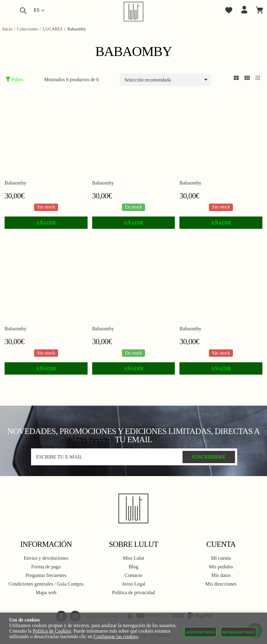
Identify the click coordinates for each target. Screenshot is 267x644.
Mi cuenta (221, 558)
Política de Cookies (52, 631)
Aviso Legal (133, 584)
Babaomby (16, 183)
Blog (133, 567)
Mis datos (221, 575)
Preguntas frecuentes (46, 575)
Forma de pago (46, 567)
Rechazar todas (239, 632)
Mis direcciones (221, 584)
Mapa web (46, 592)
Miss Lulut (134, 558)
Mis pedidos (221, 567)
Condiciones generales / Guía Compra (46, 584)
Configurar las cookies (116, 636)
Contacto (134, 575)
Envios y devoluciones (46, 558)
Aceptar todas (200, 632)
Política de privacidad (134, 592)
